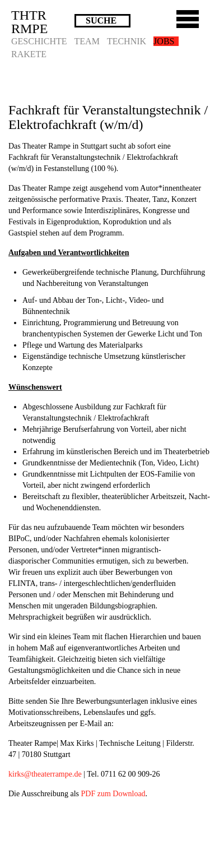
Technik (127, 41)
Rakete (29, 54)
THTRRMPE (29, 22)
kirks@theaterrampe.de (45, 774)
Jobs (164, 41)
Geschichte (39, 41)
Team (87, 41)
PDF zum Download (112, 794)
